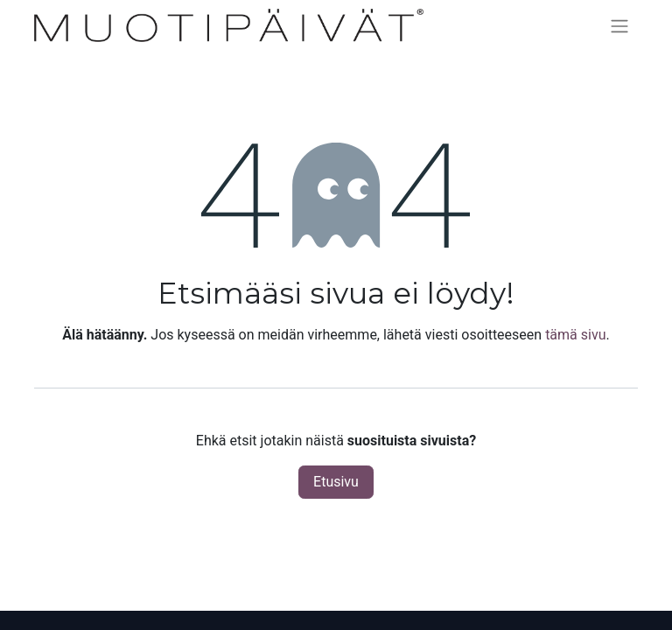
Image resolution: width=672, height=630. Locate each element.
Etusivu (336, 482)
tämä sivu (575, 335)
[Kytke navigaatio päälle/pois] (619, 26)
